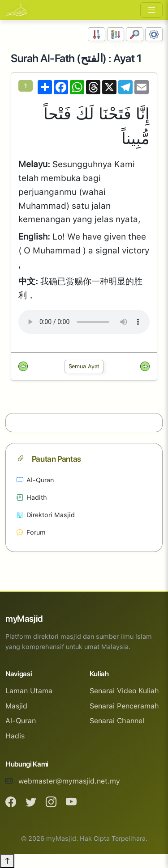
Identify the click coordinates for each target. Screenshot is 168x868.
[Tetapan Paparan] (154, 34)
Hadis (15, 736)
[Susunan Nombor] (97, 34)
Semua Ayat (84, 366)
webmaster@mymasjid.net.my (69, 781)
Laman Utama (29, 691)
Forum (31, 532)
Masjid (16, 706)
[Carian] (135, 34)
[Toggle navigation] (151, 10)
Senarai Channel (117, 721)
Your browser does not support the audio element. (84, 322)
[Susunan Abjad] (116, 34)
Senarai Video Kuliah (124, 691)
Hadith (32, 497)
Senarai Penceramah (124, 706)
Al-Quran (35, 480)
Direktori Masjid (46, 515)
